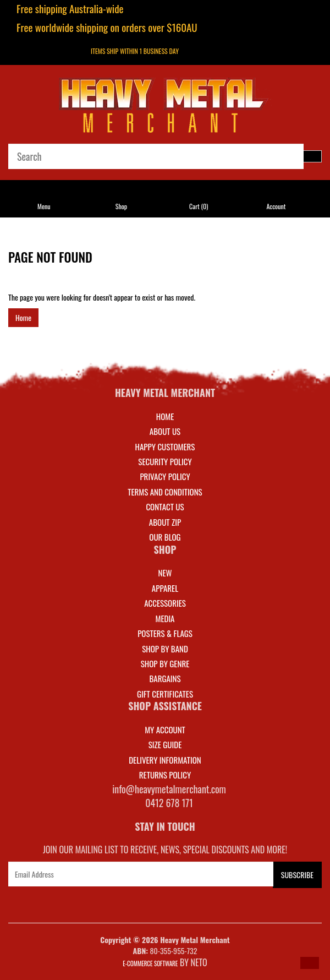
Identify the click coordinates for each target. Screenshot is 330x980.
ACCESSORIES (165, 603)
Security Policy (165, 461)
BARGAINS (165, 678)
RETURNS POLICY (165, 775)
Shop (121, 206)
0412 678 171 (169, 803)
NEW (165, 573)
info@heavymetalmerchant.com (169, 789)
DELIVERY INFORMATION (165, 760)
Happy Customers (165, 447)
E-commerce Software (150, 963)
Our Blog (165, 537)
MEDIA (165, 618)
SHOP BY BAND (165, 649)
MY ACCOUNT (165, 729)
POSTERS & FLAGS (165, 633)
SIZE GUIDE (165, 744)
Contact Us (165, 507)
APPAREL (165, 588)
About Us (165, 431)
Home (23, 317)
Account (276, 206)
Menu (44, 206)
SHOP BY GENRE (165, 663)
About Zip (165, 522)
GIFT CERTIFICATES (165, 694)
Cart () (199, 206)
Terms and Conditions (165, 492)
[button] (310, 963)
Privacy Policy (165, 476)
